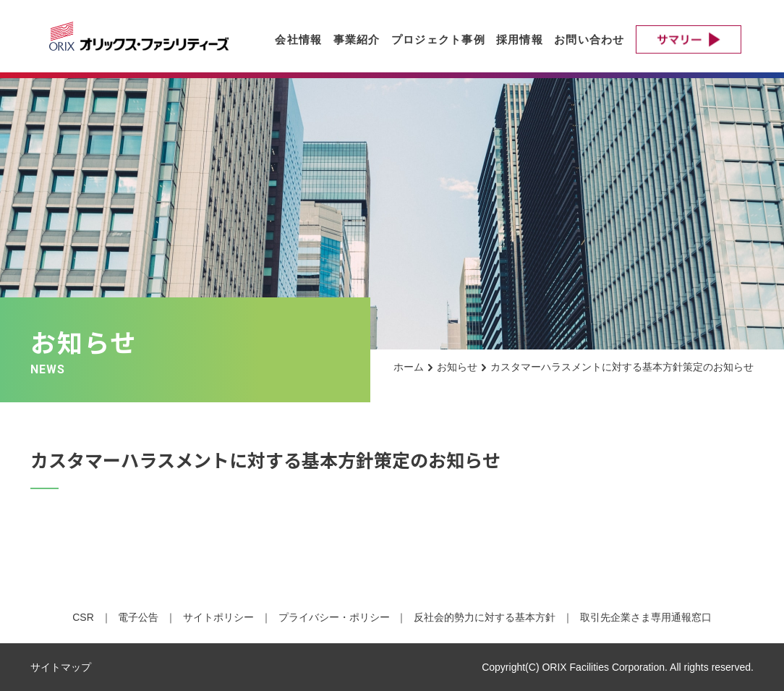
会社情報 (298, 39)
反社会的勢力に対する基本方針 (485, 617)
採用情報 (520, 39)
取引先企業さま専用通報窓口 (646, 617)
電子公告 (138, 617)
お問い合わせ (589, 39)
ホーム (409, 367)
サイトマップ (61, 667)
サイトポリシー (218, 617)
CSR (83, 617)
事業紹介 (357, 39)
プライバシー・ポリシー (334, 617)
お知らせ (457, 367)
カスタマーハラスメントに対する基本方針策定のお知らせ (622, 367)
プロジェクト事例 (438, 39)
